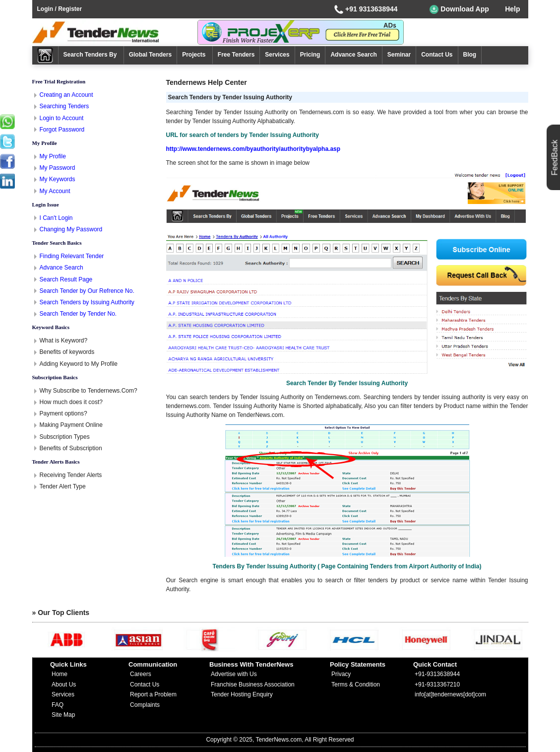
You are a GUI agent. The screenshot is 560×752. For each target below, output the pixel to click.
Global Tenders (150, 55)
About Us (64, 684)
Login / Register (60, 9)
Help (512, 9)
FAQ (58, 705)
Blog (470, 55)
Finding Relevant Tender (72, 256)
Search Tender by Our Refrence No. (87, 291)
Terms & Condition (356, 684)
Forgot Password (62, 130)
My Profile (53, 156)
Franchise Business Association (253, 684)
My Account (55, 191)
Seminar (399, 55)
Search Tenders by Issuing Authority (87, 302)
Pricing (310, 55)
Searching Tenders (64, 106)
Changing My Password (71, 229)
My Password (58, 168)
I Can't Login (56, 218)
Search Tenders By (91, 55)
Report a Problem (153, 694)
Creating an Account (66, 95)
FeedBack (555, 157)
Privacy (341, 674)
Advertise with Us (234, 674)
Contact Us (437, 55)
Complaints (145, 705)
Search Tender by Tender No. (78, 314)
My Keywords (58, 179)
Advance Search (353, 55)
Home (60, 674)
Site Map (63, 715)
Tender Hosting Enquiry (242, 694)
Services (277, 55)
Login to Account (62, 118)
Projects (195, 55)
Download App (459, 9)
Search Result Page (66, 279)
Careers (141, 674)
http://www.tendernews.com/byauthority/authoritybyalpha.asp (253, 149)
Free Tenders (236, 55)
